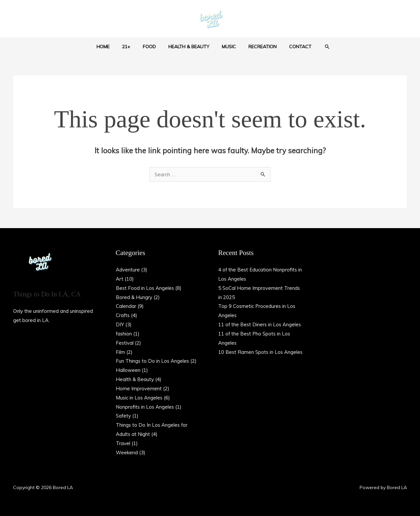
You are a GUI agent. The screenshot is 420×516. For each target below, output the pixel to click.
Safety (124, 416)
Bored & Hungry (134, 297)
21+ (133, 47)
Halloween (128, 370)
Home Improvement (139, 388)
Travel (123, 443)
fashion (124, 334)
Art (120, 279)
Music (226, 47)
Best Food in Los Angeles (145, 288)
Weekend (127, 452)
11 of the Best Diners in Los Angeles (260, 324)
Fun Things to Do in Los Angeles (153, 361)
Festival (125, 343)
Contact (290, 47)
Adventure (128, 270)
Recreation (256, 47)
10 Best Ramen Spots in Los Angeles (261, 352)
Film (120, 352)
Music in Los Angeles (140, 398)
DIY (120, 324)
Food (153, 47)
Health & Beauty (189, 47)
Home (113, 47)
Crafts (123, 315)
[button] (316, 47)
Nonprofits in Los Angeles (145, 407)
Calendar (126, 306)
